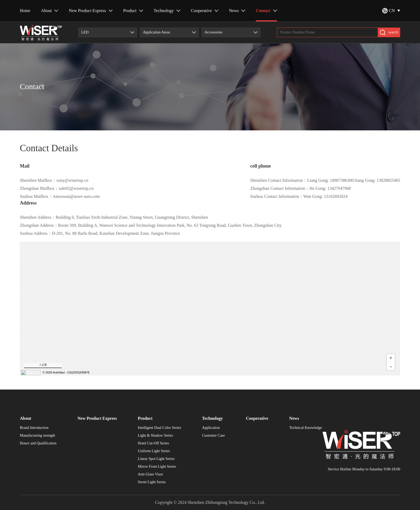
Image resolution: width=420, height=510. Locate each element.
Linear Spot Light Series (156, 459)
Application (211, 428)
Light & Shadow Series (155, 436)
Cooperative (205, 11)
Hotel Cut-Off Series (153, 443)
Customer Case (213, 436)
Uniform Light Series (154, 451)
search (389, 33)
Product (133, 11)
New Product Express (91, 11)
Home (25, 11)
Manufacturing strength (37, 436)
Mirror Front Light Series (157, 467)
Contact (266, 11)
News (237, 11)
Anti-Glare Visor (151, 474)
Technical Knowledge (306, 428)
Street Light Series (152, 482)
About (50, 11)
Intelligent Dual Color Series (160, 428)
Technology (167, 11)
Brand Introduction (34, 428)
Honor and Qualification (38, 443)
